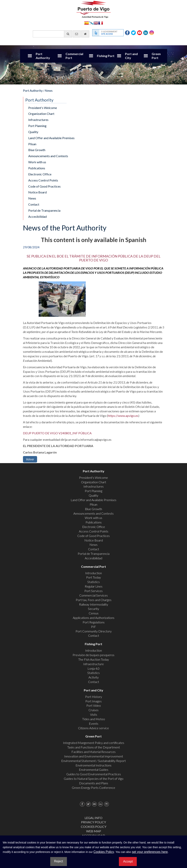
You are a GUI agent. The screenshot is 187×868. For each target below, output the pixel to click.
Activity (94, 677)
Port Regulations (94, 622)
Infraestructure (93, 664)
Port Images (93, 701)
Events (94, 723)
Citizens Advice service (93, 728)
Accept (128, 861)
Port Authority (43, 56)
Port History (94, 697)
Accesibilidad (37, 216)
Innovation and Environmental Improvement (94, 756)
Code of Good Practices (44, 186)
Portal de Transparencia (44, 210)
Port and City (131, 56)
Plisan (32, 144)
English (96, 23)
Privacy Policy (93, 822)
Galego (91, 23)
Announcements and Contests (48, 156)
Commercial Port (74, 56)
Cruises (93, 710)
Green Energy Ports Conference (93, 788)
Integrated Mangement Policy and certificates (94, 743)
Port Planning (37, 126)
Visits (94, 714)
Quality (33, 132)
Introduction (93, 573)
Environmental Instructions (93, 765)
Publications (37, 168)
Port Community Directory (94, 631)
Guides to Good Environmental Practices (94, 774)
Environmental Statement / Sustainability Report (93, 761)
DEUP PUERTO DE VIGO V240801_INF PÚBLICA (57, 433)
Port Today (93, 577)
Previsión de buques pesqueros (93, 655)
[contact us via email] (77, 34)
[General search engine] (52, 34)
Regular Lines (94, 586)
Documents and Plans (94, 783)
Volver (30, 459)
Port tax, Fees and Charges (94, 600)
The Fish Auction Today (94, 659)
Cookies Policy (94, 827)
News (49, 90)
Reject (59, 861)
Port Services (93, 591)
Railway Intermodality (94, 604)
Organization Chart (41, 114)
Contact (34, 204)
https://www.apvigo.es (123, 416)
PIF (93, 627)
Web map (94, 831)
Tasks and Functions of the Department (94, 747)
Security (93, 609)
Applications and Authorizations (94, 618)
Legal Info (93, 818)
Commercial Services (93, 595)
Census (94, 613)
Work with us (37, 162)
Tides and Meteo (94, 719)
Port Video (94, 705)
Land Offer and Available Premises (51, 138)
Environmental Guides (94, 770)
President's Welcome (43, 108)
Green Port (156, 56)
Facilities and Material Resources (93, 752)
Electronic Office (40, 174)
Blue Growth (37, 150)
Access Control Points (43, 180)
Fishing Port (106, 56)
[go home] (85, 34)
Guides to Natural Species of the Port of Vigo (94, 779)
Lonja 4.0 (93, 668)
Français (101, 23)
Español (87, 23)
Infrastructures (38, 120)
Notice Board (37, 192)
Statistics (93, 582)
